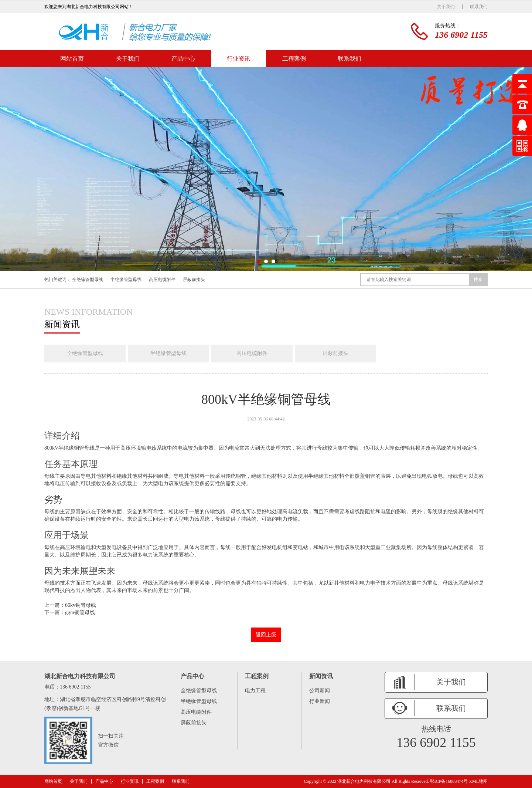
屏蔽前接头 (194, 280)
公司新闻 (320, 691)
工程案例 (294, 59)
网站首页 (72, 59)
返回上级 (266, 635)
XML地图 (478, 781)
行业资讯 (239, 59)
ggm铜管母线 (80, 613)
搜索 (478, 280)
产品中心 (183, 59)
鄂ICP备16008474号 (449, 781)
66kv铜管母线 (81, 605)
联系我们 (479, 7)
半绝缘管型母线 (126, 280)
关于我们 (446, 7)
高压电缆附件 (162, 280)
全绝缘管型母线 (88, 280)
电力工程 (255, 691)
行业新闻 (320, 701)
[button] (259, 261)
